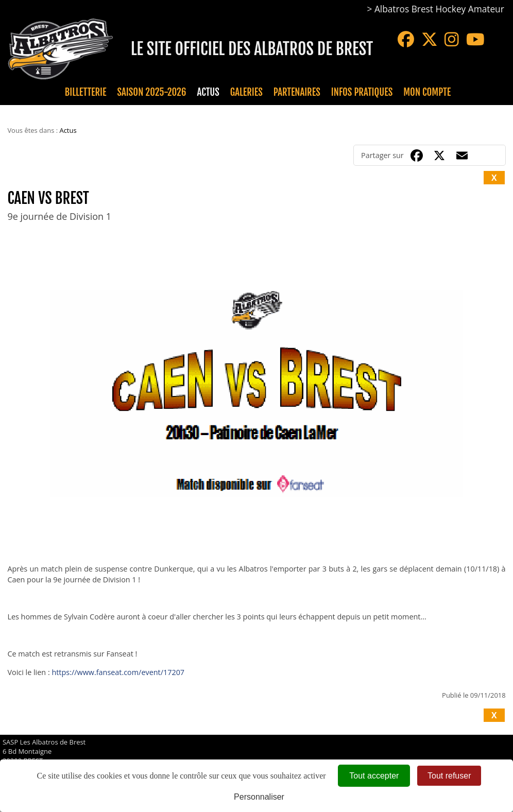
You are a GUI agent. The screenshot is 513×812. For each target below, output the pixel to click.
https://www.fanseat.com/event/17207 (118, 672)
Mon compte (427, 92)
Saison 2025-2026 (152, 92)
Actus (208, 92)
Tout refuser (449, 776)
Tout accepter (374, 776)
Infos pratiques (362, 92)
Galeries (246, 92)
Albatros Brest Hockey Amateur (439, 9)
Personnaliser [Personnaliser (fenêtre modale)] (259, 797)
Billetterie (86, 92)
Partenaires (297, 92)
